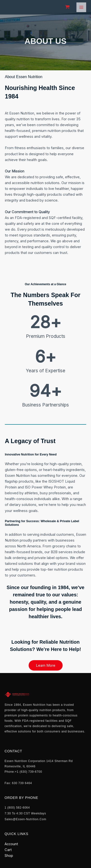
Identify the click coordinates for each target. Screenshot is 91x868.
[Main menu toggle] (81, 7)
